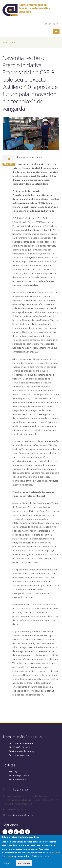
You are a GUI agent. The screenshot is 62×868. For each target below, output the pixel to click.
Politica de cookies (41, 857)
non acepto (24, 864)
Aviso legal (14, 772)
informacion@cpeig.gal (24, 815)
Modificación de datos (20, 747)
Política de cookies (18, 779)
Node (14, 42)
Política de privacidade (20, 776)
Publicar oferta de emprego (22, 751)
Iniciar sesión (52, 24)
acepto (7, 864)
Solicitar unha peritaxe (20, 755)
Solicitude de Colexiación (21, 743)
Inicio (6, 42)
